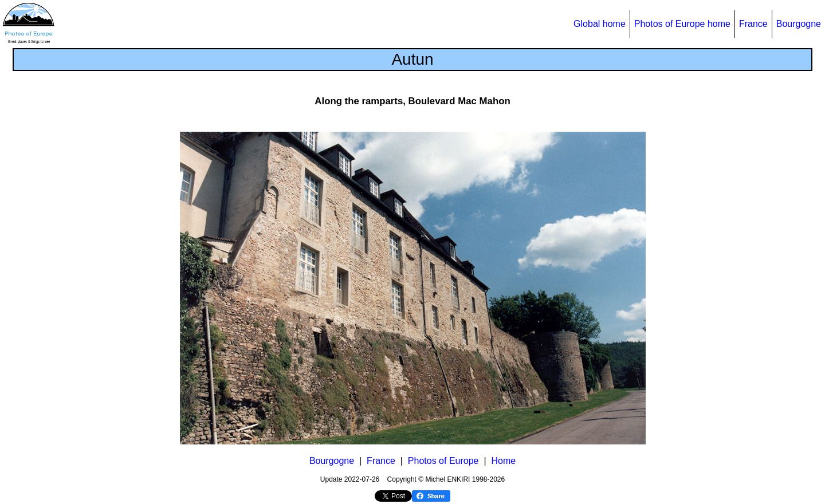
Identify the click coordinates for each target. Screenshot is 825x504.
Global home (600, 24)
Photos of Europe (443, 461)
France (753, 24)
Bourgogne (799, 24)
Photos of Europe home (682, 24)
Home (503, 461)
